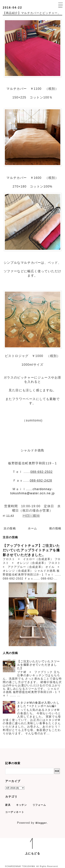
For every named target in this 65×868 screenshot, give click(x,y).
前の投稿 (55, 528)
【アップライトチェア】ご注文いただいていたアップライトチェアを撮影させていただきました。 (31, 550)
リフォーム (39, 805)
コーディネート (15, 812)
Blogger (41, 823)
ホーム (32, 528)
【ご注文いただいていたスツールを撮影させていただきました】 (38, 665)
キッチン (21, 805)
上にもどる (33, 853)
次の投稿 (10, 528)
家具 (8, 805)
